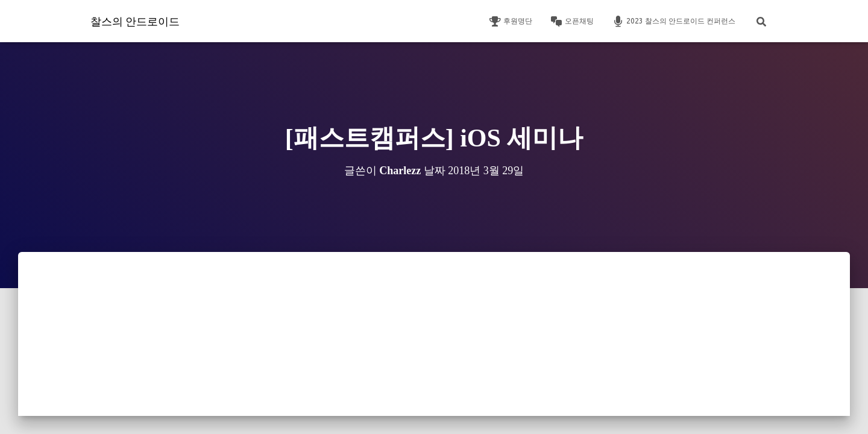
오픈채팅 (572, 22)
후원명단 (511, 22)
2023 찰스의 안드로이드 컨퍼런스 (674, 22)
